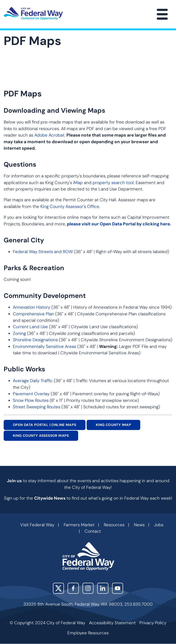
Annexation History (32, 307)
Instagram (88, 588)
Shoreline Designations (35, 340)
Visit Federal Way (37, 525)
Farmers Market (79, 525)
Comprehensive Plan (33, 314)
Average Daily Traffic (33, 381)
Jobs (159, 525)
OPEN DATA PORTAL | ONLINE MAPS (45, 425)
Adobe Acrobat (49, 135)
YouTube (118, 588)
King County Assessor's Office (70, 206)
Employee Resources (88, 633)
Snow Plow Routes (31, 400)
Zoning (19, 333)
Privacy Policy (153, 623)
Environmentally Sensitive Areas (44, 346)
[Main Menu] (162, 14)
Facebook (73, 588)
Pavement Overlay (31, 394)
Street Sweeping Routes (37, 407)
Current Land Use (30, 327)
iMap (78, 183)
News (139, 525)
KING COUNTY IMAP (113, 425)
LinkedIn (103, 588)
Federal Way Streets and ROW (43, 252)
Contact (93, 531)
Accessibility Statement (112, 623)
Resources (114, 525)
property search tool (113, 183)
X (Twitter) (59, 588)
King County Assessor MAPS (41, 436)
